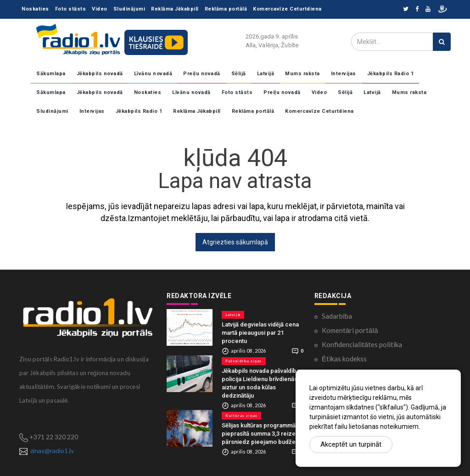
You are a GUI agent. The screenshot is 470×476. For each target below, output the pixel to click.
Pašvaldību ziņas (243, 361)
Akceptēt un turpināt (351, 444)
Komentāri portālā (350, 330)
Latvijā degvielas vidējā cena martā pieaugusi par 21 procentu (260, 333)
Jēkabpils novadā (100, 74)
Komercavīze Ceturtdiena (287, 9)
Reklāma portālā (226, 9)
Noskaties (35, 9)
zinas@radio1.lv (52, 451)
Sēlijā (239, 74)
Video (100, 9)
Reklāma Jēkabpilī (175, 9)
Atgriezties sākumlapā (235, 242)
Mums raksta (302, 74)
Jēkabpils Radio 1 (391, 74)
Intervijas (344, 74)
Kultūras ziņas (241, 415)
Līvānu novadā (153, 74)
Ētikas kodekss (344, 359)
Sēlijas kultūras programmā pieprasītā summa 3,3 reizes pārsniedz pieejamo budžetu (261, 434)
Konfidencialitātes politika (362, 344)
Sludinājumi (129, 9)
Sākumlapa (51, 74)
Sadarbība (337, 316)
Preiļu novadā (202, 74)
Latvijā (266, 74)
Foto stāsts (71, 9)
